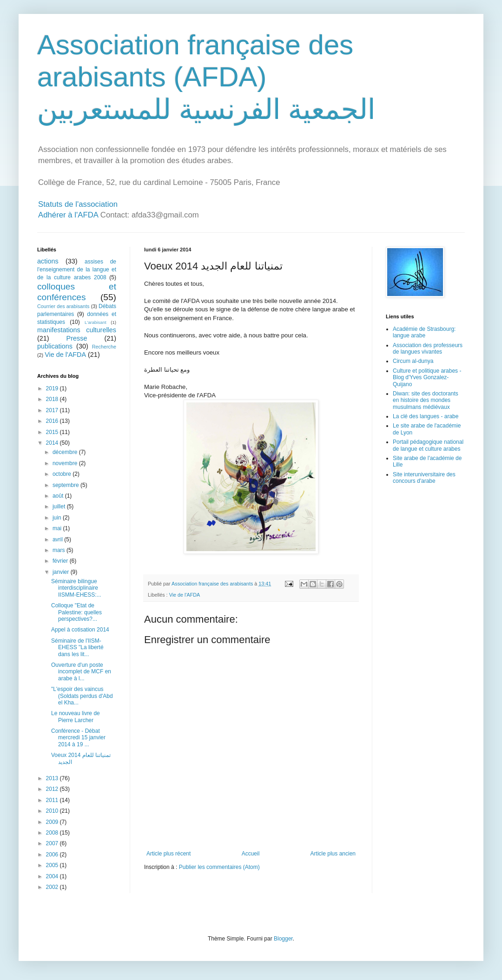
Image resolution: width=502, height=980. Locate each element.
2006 (53, 855)
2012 (53, 789)
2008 (53, 833)
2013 (53, 778)
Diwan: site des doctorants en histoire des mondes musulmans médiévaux (426, 400)
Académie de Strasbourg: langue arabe (424, 332)
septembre (66, 485)
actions (48, 261)
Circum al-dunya (413, 361)
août (59, 496)
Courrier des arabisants (63, 306)
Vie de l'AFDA (185, 595)
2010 (53, 811)
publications (55, 346)
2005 (53, 865)
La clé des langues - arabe (426, 416)
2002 (53, 887)
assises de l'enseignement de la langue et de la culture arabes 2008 (77, 270)
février (61, 561)
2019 (53, 388)
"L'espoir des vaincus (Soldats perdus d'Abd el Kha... (82, 696)
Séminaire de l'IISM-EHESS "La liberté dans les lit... (77, 648)
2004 (53, 876)
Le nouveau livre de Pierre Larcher (76, 717)
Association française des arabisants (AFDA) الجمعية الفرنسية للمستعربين (206, 77)
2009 (53, 822)
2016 (53, 421)
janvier (62, 572)
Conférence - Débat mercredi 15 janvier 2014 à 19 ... (78, 738)
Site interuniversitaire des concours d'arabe (424, 478)
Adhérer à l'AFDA (68, 215)
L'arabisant (96, 322)
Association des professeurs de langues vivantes (428, 349)
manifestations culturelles (77, 330)
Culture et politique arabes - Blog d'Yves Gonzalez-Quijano (427, 378)
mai (58, 528)
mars (59, 550)
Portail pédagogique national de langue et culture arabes (428, 445)
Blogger (283, 939)
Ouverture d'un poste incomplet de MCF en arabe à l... (81, 672)
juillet (60, 506)
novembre (66, 463)
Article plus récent (168, 854)
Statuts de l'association (78, 204)
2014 (53, 443)
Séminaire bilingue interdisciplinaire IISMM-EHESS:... (76, 588)
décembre (66, 452)
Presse (77, 338)
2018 (53, 399)
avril (58, 539)
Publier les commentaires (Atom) (219, 867)
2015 (53, 432)
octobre (63, 474)
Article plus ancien (333, 854)
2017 (53, 410)
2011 (53, 800)
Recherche (104, 347)
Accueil (251, 854)
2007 (53, 843)
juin (58, 518)
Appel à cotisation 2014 (80, 630)
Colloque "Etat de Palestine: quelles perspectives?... (76, 612)
